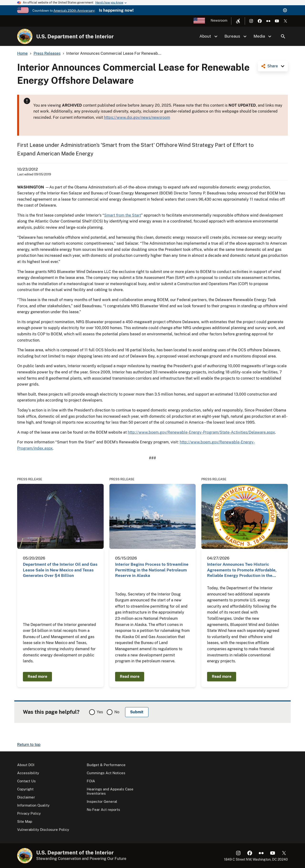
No (117, 712)
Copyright (25, 789)
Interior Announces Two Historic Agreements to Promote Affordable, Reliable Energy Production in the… (242, 570)
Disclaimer (26, 797)
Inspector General (102, 801)
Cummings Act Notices (106, 773)
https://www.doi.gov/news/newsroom (137, 117)
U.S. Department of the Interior (75, 36)
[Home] (25, 36)
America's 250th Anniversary (74, 11)
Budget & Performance (106, 765)
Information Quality (33, 805)
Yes (100, 712)
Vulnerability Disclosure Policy (43, 830)
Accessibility (28, 773)
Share (273, 66)
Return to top (29, 745)
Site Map (25, 821)
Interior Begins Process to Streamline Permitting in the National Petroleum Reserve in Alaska (152, 570)
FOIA (91, 781)
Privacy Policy (29, 813)
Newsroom (219, 20)
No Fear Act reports (103, 810)
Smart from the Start (123, 215)
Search (283, 36)
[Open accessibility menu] (238, 21)
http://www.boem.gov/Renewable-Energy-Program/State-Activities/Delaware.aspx (201, 432)
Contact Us (26, 781)
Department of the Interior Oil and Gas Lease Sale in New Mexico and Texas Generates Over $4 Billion (60, 570)
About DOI (26, 765)
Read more (37, 677)
